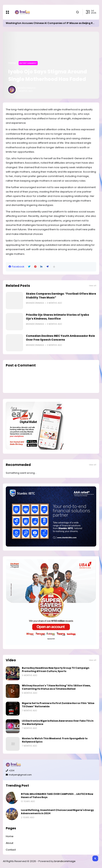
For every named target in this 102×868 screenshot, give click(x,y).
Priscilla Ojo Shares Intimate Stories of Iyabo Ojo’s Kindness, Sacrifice (58, 317)
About (10, 843)
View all (93, 286)
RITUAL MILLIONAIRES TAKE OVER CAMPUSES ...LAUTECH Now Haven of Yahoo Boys (57, 796)
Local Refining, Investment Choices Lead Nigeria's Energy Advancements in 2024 (57, 812)
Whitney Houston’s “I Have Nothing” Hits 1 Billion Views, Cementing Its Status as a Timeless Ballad (56, 687)
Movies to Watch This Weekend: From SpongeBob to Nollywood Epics (55, 740)
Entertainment (28, 63)
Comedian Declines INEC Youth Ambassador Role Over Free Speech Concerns (60, 338)
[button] (54, 267)
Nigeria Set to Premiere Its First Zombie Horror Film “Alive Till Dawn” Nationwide (58, 705)
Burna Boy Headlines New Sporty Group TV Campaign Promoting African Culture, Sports (56, 670)
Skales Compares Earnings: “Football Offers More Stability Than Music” (61, 296)
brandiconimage (65, 861)
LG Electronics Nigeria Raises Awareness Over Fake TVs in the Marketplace (58, 723)
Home (12, 63)
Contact (11, 850)
